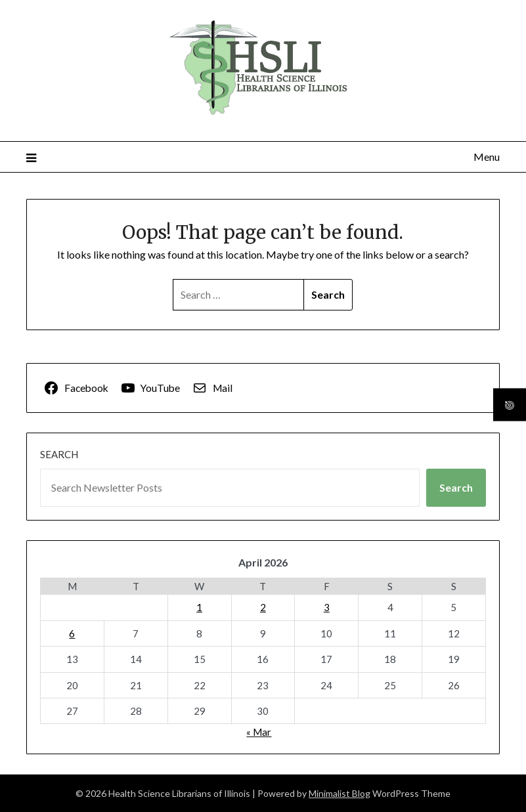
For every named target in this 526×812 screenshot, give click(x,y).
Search (59, 454)
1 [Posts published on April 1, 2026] (199, 607)
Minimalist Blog (340, 793)
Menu (487, 157)
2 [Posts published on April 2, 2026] (263, 607)
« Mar (259, 732)
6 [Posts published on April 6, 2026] (72, 633)
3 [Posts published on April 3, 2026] (327, 607)
